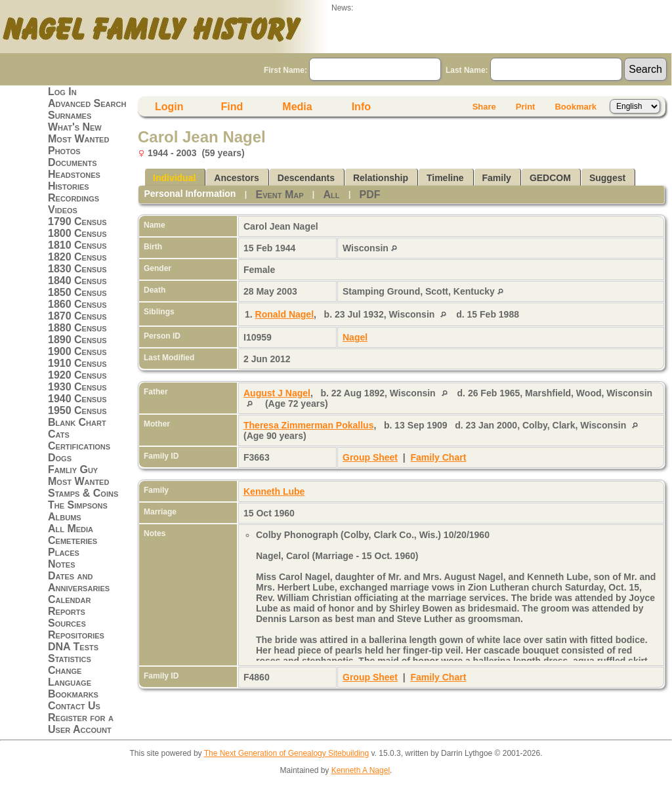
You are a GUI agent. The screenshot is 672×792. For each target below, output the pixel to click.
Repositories (76, 635)
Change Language (70, 676)
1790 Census (77, 221)
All (332, 195)
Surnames (70, 115)
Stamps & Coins (83, 493)
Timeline (445, 178)
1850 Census (77, 292)
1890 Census (77, 340)
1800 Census (77, 233)
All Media (71, 529)
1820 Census (77, 257)
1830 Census (77, 269)
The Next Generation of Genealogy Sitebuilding (287, 753)
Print (526, 107)
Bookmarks (73, 694)
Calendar (69, 599)
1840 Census (77, 281)
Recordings (73, 198)
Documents (73, 162)
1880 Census (77, 328)
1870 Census (77, 316)
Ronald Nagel (284, 314)
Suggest (607, 178)
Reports (67, 611)
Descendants (306, 178)
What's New (75, 127)
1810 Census (77, 245)
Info (361, 107)
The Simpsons (78, 505)
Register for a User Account (81, 723)
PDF (370, 195)
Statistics (70, 658)
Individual (174, 178)
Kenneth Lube (274, 491)
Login (169, 107)
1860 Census (77, 304)
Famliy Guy (73, 469)
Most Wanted (78, 139)
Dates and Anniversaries (79, 582)
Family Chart (439, 457)
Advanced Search (87, 103)
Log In (62, 92)
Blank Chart (77, 422)
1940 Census (77, 399)
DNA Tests (73, 647)
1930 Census (77, 387)
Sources (67, 623)
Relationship (381, 178)
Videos (63, 210)
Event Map (279, 195)
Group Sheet (370, 457)
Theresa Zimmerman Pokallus (308, 425)
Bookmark (576, 107)
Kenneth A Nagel (361, 770)
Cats (59, 434)
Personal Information (190, 194)
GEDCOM (550, 178)
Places (64, 552)
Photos (64, 151)
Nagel (355, 337)
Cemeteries (73, 540)
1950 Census (77, 410)
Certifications (79, 446)
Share (484, 107)
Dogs (60, 458)
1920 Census (77, 375)
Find (232, 107)
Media (297, 107)
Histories (69, 186)
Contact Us (74, 706)
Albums (65, 517)
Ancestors (236, 178)
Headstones (74, 174)
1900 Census (77, 351)
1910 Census (77, 363)
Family (497, 178)
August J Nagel (277, 393)
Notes (62, 564)
